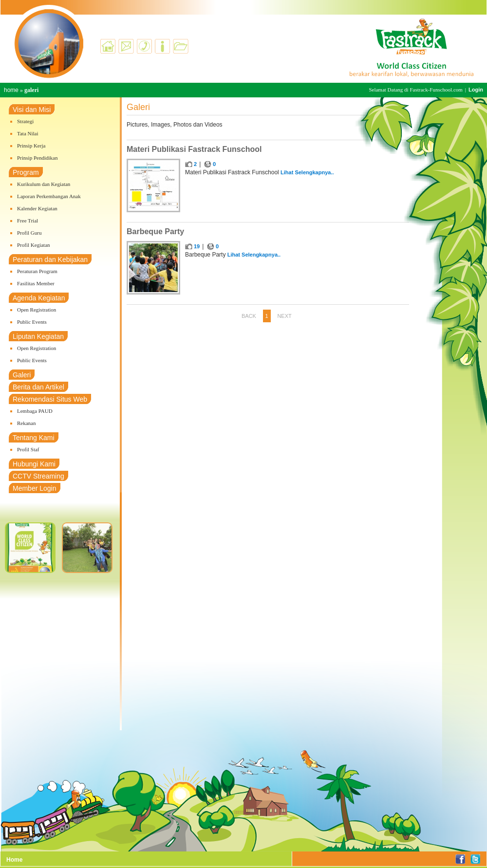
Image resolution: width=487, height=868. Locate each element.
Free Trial (28, 221)
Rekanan (26, 423)
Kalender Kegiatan (37, 208)
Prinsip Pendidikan (37, 158)
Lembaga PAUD (35, 411)
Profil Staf (28, 449)
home (11, 90)
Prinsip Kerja (31, 146)
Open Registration (37, 310)
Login (476, 90)
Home (14, 860)
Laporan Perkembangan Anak (49, 196)
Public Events (32, 322)
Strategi (25, 121)
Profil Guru (29, 233)
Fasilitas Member (36, 283)
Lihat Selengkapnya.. (307, 172)
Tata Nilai (28, 133)
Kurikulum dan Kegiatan (44, 184)
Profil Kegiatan (34, 245)
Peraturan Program (37, 271)
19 (197, 246)
